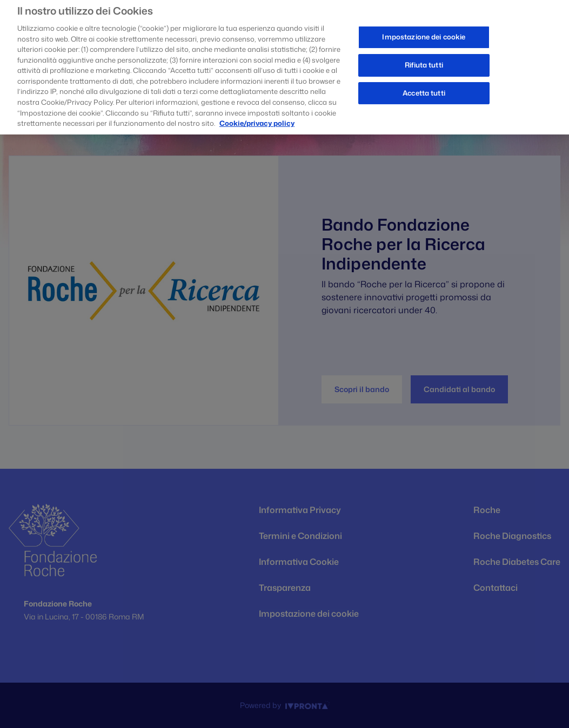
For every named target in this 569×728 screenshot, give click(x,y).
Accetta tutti (424, 89)
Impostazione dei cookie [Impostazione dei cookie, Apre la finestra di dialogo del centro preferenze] (424, 33)
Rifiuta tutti (424, 61)
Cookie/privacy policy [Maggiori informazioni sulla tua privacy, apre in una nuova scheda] (257, 119)
